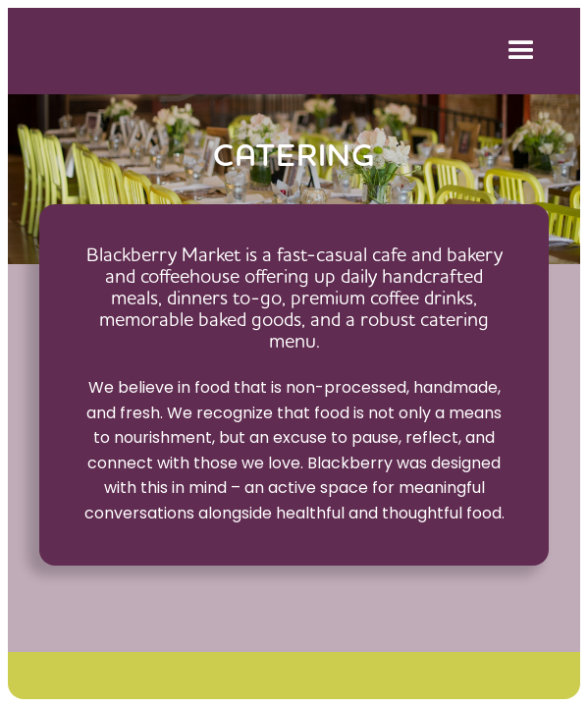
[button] (517, 51)
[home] (251, 51)
